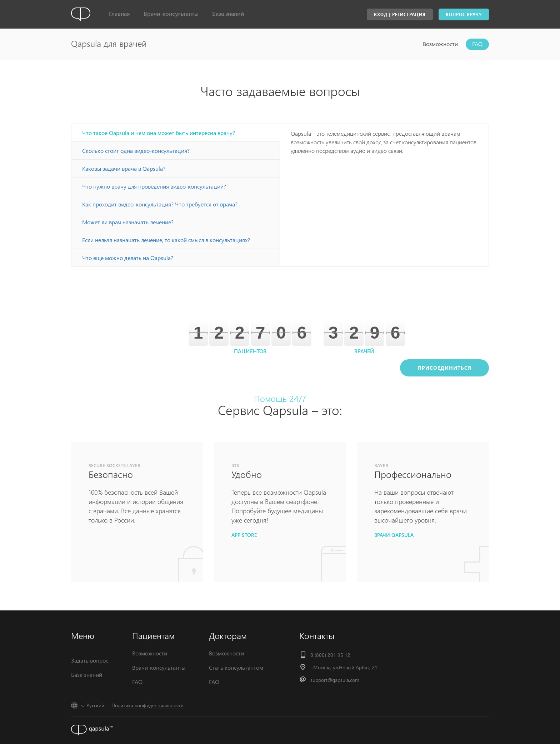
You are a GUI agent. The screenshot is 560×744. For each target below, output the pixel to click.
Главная (119, 13)
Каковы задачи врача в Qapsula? (124, 168)
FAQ (477, 44)
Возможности (440, 44)
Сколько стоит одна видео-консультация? (136, 151)
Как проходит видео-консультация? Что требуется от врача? (160, 204)
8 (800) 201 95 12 (330, 655)
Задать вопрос (90, 660)
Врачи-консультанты (171, 13)
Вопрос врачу (464, 14)
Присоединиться (444, 368)
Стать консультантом (236, 667)
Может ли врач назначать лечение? (128, 222)
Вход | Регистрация (400, 14)
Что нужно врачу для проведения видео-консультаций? (154, 186)
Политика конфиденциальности (147, 705)
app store (244, 535)
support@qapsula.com (335, 680)
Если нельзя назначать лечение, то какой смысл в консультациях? (166, 240)
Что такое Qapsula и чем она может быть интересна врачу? (159, 133)
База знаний (228, 13)
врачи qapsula (394, 535)
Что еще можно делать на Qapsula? (128, 258)
